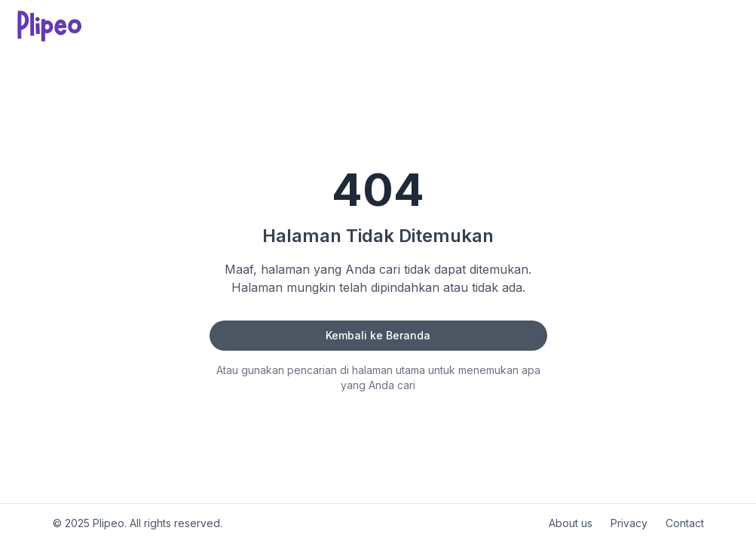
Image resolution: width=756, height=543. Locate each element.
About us (571, 523)
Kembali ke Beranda (378, 335)
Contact (685, 523)
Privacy (629, 523)
